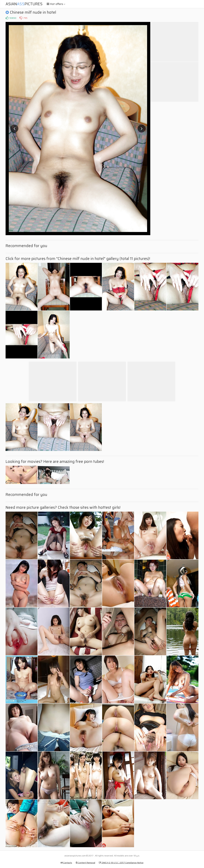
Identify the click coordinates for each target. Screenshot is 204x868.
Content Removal (85, 863)
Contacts (66, 863)
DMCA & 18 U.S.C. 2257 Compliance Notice (121, 863)
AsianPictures (24, 4)
